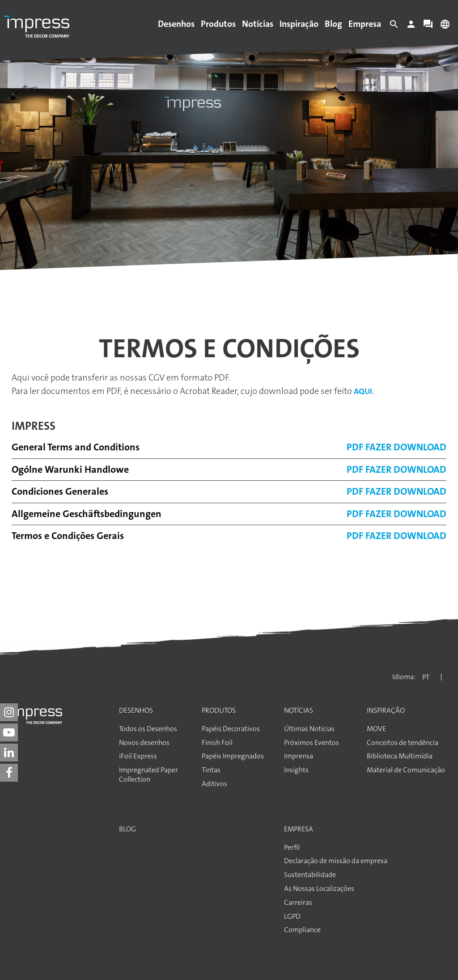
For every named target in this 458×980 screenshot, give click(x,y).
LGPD (292, 916)
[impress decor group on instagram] (9, 712)
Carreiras (298, 903)
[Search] (394, 26)
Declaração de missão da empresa (336, 861)
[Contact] (428, 26)
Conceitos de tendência (403, 743)
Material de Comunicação (406, 770)
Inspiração (299, 24)
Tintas (211, 770)
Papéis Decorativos (231, 729)
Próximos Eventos (312, 743)
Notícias (258, 24)
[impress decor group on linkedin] (9, 753)
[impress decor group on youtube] (9, 732)
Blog (333, 24)
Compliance (302, 930)
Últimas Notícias (309, 729)
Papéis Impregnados (233, 756)
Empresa (365, 24)
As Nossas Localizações (319, 889)
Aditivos (214, 784)
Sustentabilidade (310, 875)
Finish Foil (217, 743)
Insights (296, 770)
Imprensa (299, 756)
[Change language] (445, 26)
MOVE (376, 729)
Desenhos (176, 24)
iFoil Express (138, 756)
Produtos (218, 24)
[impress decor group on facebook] (9, 773)
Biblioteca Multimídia (400, 756)
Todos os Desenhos (148, 729)
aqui (363, 391)
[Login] (411, 26)
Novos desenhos (144, 743)
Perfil (292, 847)
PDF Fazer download (397, 447)
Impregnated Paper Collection (148, 775)
